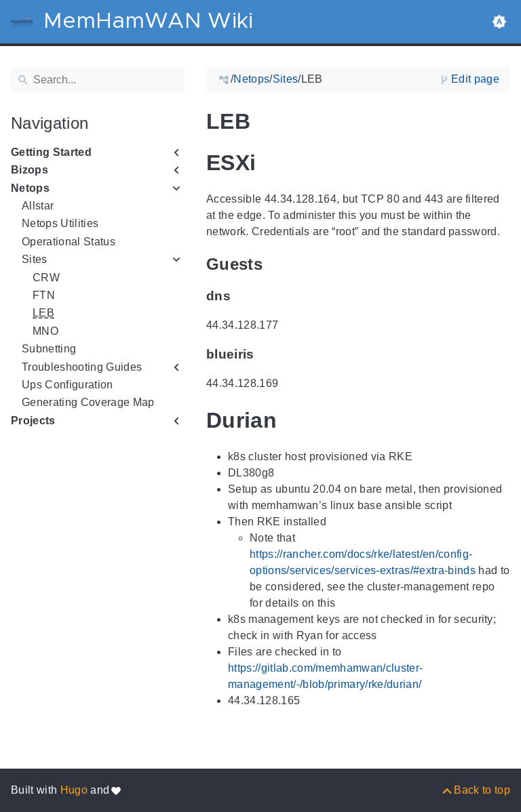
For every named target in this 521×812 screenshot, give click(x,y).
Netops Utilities (60, 223)
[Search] (98, 80)
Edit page (475, 79)
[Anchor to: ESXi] (275, 163)
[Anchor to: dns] (244, 296)
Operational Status (69, 242)
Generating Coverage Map (88, 402)
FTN (44, 295)
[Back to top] (475, 790)
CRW (46, 278)
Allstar (38, 206)
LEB (43, 313)
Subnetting (49, 349)
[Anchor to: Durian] (296, 420)
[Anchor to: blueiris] (268, 354)
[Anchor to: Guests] (278, 264)
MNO (45, 331)
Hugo (74, 790)
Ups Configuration (67, 385)
